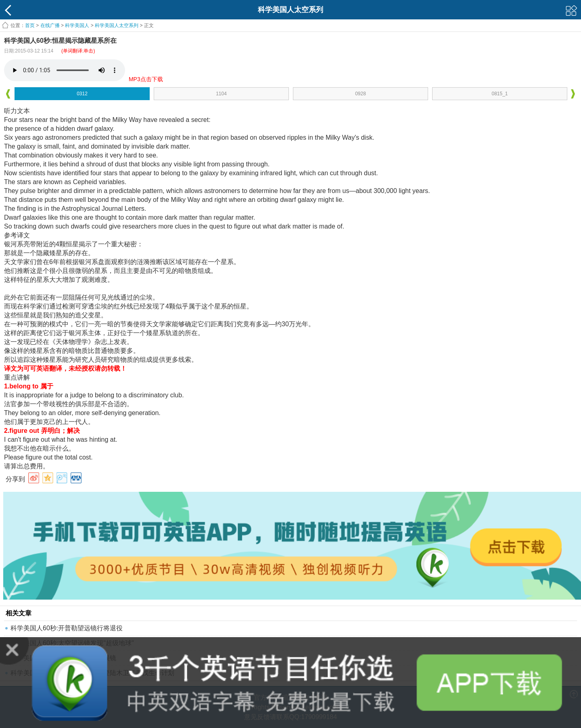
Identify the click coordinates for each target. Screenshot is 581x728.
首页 (30, 25)
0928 (361, 94)
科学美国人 (77, 25)
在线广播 (50, 25)
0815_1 (499, 94)
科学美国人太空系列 (117, 25)
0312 (82, 94)
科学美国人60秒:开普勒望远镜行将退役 (67, 628)
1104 (221, 94)
